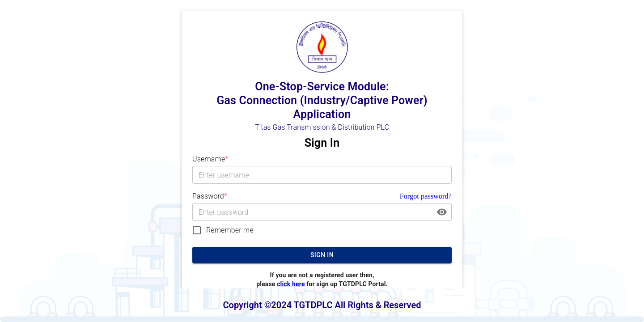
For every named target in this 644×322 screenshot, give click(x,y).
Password (210, 196)
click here (291, 284)
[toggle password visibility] (442, 212)
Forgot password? (426, 196)
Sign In (322, 255)
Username (210, 159)
